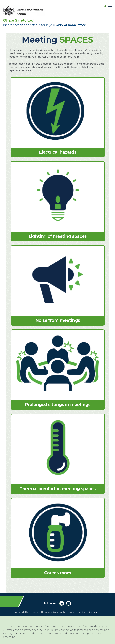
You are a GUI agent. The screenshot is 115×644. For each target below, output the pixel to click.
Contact (82, 612)
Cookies (35, 612)
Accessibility (22, 612)
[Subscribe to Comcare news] (69, 603)
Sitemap (93, 612)
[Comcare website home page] (24, 9)
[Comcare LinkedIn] (62, 603)
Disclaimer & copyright (53, 612)
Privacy (72, 612)
